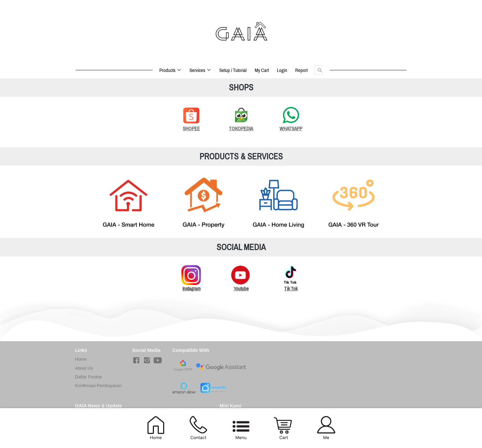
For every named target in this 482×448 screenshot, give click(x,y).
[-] (136, 361)
